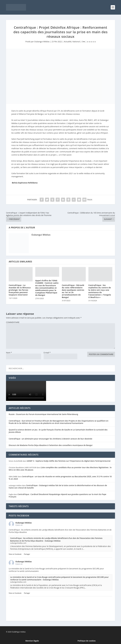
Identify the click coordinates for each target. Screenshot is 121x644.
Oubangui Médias (42, 42)
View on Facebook (15, 554)
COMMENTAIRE (13, 322)
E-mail (47, 353)
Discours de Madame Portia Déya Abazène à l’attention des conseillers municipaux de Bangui (51, 445)
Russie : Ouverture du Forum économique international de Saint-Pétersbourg (43, 414)
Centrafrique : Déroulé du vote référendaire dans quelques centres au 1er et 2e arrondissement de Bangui (73, 291)
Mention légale (32, 641)
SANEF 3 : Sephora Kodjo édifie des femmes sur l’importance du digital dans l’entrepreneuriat (69, 461)
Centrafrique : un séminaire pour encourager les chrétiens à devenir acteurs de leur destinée (50, 439)
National (76, 42)
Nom (9, 353)
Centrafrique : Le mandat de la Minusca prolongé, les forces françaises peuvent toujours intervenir (20, 290)
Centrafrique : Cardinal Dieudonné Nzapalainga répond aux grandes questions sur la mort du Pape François (57, 495)
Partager (27, 554)
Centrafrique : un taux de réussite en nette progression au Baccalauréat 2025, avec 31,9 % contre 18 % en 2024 (60, 478)
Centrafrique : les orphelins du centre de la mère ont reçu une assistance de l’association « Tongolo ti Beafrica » (100, 291)
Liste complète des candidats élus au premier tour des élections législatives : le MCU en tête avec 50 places (60, 469)
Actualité (68, 42)
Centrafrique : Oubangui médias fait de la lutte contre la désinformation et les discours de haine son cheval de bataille (58, 487)
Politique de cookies (87, 641)
